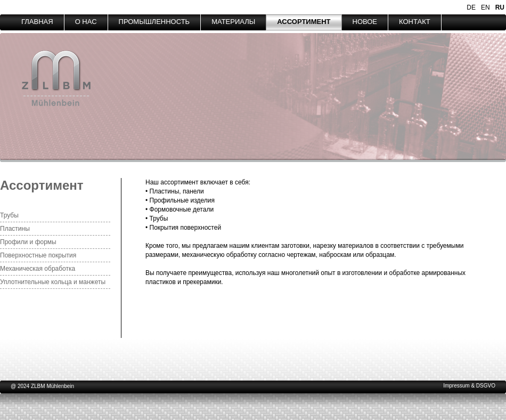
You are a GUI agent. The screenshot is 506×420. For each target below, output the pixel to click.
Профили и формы (28, 242)
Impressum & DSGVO (469, 386)
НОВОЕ (365, 22)
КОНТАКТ (415, 22)
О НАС (86, 22)
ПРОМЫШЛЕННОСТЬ (154, 22)
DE (471, 7)
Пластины (15, 229)
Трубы (9, 215)
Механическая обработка (38, 269)
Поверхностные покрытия (38, 255)
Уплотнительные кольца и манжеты (53, 282)
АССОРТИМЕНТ (304, 22)
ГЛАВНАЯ (37, 22)
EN (485, 7)
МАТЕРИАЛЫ (233, 22)
